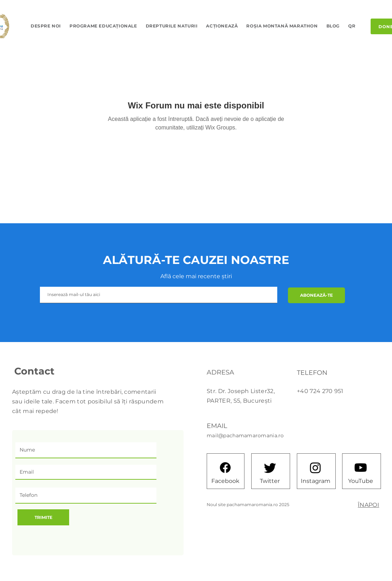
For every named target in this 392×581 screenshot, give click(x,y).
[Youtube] (361, 468)
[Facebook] (225, 481)
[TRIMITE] (43, 517)
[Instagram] (316, 481)
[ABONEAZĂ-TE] (316, 295)
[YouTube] (361, 481)
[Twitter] (270, 481)
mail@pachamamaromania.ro (245, 435)
